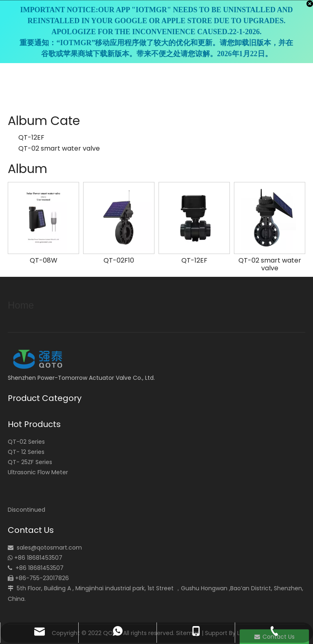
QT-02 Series (26, 442)
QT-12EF (31, 137)
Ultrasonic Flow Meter (38, 472)
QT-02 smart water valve (59, 148)
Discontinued (26, 510)
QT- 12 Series (26, 452)
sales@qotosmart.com (49, 548)
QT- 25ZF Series (30, 462)
